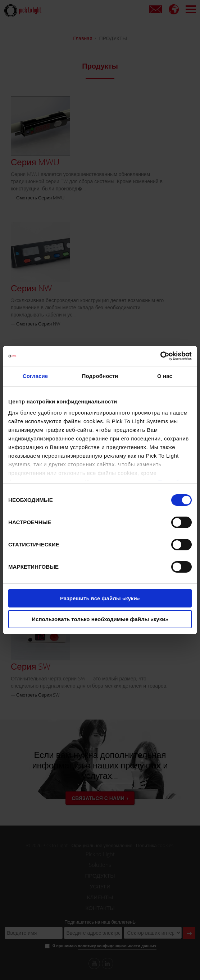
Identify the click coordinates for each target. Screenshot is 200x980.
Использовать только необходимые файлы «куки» (100, 619)
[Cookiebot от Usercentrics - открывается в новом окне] (160, 356)
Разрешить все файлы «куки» (100, 598)
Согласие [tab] (35, 376)
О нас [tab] (165, 376)
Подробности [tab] (100, 376)
